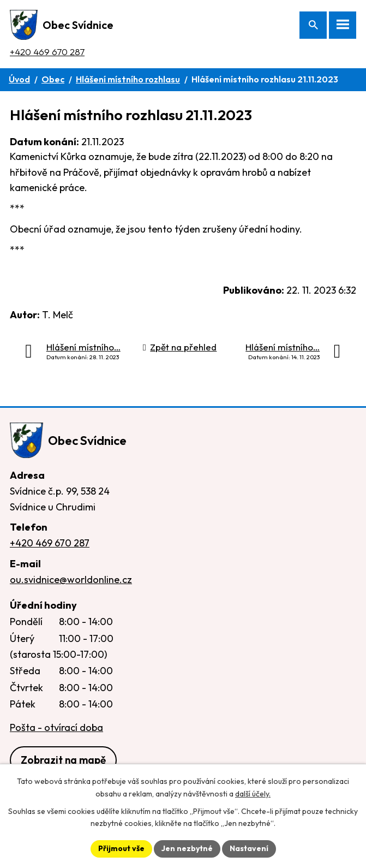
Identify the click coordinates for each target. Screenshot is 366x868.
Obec (53, 79)
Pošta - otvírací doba (56, 727)
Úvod (19, 79)
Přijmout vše (121, 848)
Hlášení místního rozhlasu (128, 79)
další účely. (253, 794)
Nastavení (249, 848)
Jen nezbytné (187, 848)
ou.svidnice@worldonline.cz (71, 579)
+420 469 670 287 (47, 52)
